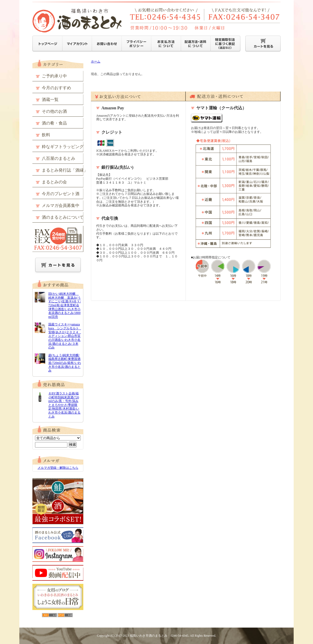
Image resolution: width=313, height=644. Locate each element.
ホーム (96, 61)
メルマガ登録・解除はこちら (58, 468)
